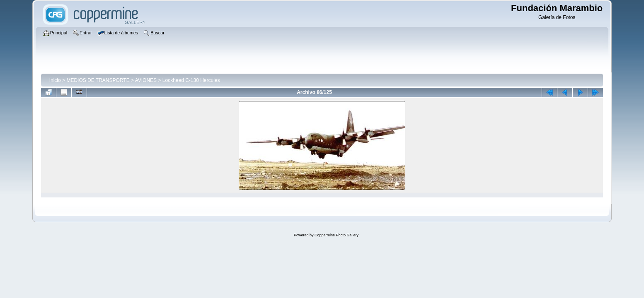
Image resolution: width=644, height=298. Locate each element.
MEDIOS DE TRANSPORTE (98, 80)
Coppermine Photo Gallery (337, 235)
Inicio (55, 80)
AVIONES (146, 80)
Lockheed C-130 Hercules (191, 80)
